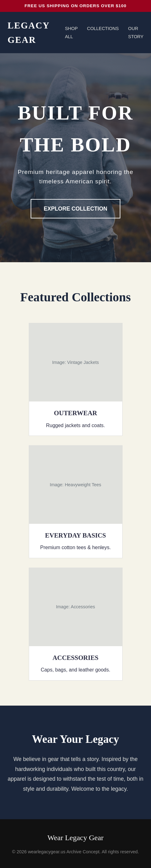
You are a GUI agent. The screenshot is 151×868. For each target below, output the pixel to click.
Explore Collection (75, 209)
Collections (103, 28)
